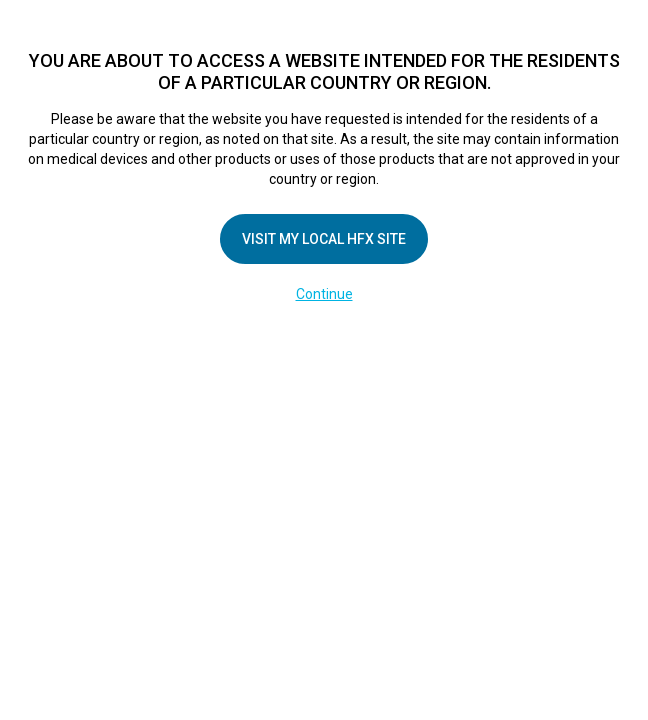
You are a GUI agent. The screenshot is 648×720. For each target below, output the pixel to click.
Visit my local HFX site (324, 239)
